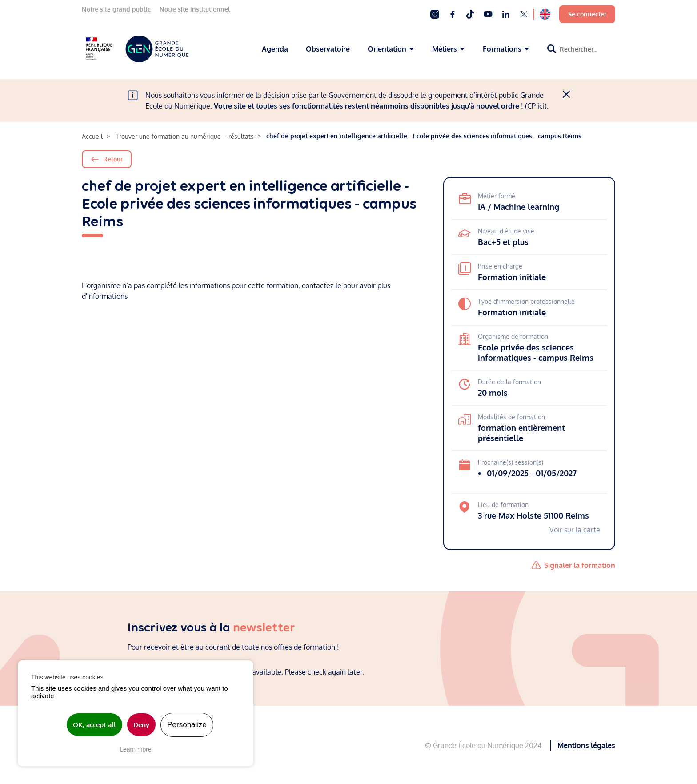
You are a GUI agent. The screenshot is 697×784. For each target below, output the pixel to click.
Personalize (187, 725)
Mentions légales (586, 745)
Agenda (275, 49)
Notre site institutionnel (195, 9)
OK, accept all (94, 725)
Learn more (136, 749)
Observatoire (328, 49)
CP (532, 106)
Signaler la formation (580, 565)
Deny (141, 725)
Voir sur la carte (575, 530)
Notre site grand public (116, 9)
